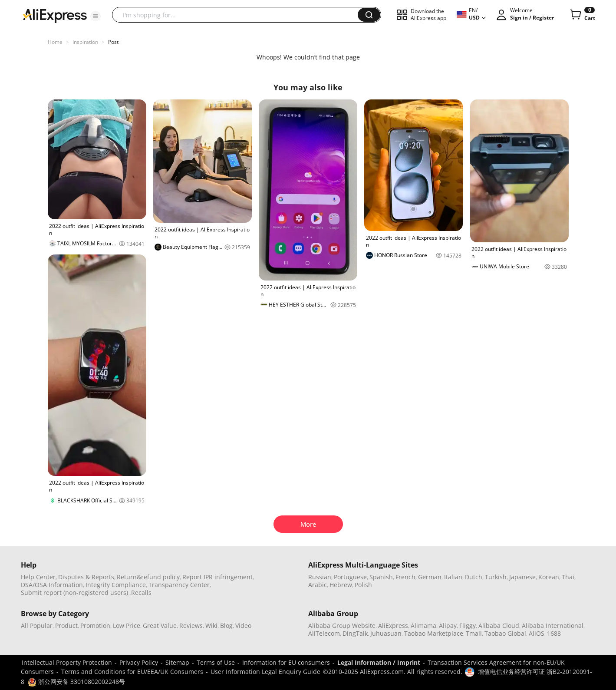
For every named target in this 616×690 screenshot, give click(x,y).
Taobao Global (505, 633)
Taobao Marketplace (434, 633)
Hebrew (341, 585)
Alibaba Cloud (499, 626)
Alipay (448, 626)
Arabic (318, 585)
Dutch (474, 577)
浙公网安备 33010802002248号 (76, 682)
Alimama (423, 626)
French (405, 577)
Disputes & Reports (86, 577)
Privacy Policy (139, 662)
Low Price (127, 626)
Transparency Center (179, 585)
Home (55, 42)
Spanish (381, 577)
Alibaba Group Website (342, 626)
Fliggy (468, 626)
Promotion (95, 626)
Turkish (496, 577)
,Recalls (140, 593)
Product (66, 626)
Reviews (191, 626)
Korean (549, 577)
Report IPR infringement (217, 577)
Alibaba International (553, 626)
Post (113, 42)
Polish (363, 585)
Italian (453, 577)
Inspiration (85, 42)
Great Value (160, 626)
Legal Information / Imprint (379, 662)
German (430, 577)
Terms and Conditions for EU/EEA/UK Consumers (132, 672)
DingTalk (355, 633)
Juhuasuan (386, 633)
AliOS (537, 633)
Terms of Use (216, 662)
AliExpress (393, 626)
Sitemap (177, 662)
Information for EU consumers (286, 662)
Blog (226, 626)
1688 (554, 633)
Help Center (38, 577)
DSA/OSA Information (52, 585)
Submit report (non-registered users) (74, 593)
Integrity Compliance (116, 585)
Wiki (211, 626)
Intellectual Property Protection (67, 662)
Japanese (522, 577)
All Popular (37, 626)
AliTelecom (324, 633)
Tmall (474, 633)
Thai (568, 577)
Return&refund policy (148, 577)
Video (243, 626)
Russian (320, 577)
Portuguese (350, 577)
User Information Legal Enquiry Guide (265, 672)
